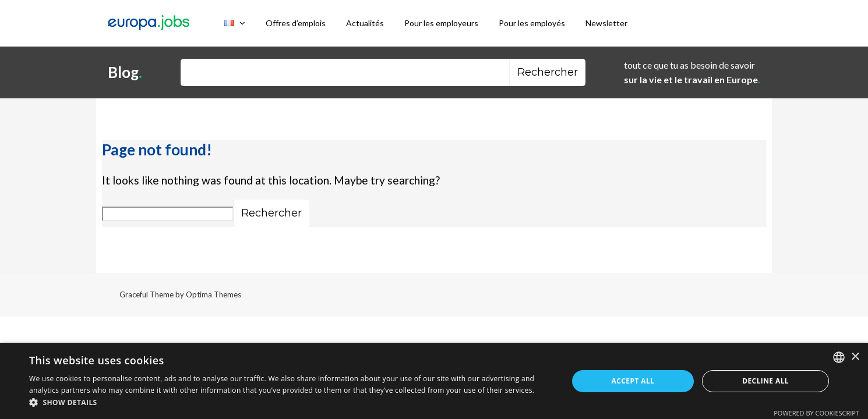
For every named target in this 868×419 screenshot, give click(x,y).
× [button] (855, 357)
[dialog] (434, 381)
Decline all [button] (765, 381)
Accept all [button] (633, 381)
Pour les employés (532, 23)
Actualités (365, 23)
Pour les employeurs (441, 23)
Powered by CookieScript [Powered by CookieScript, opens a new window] (816, 413)
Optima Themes (214, 294)
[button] (290, 403)
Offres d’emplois (296, 23)
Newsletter (606, 23)
